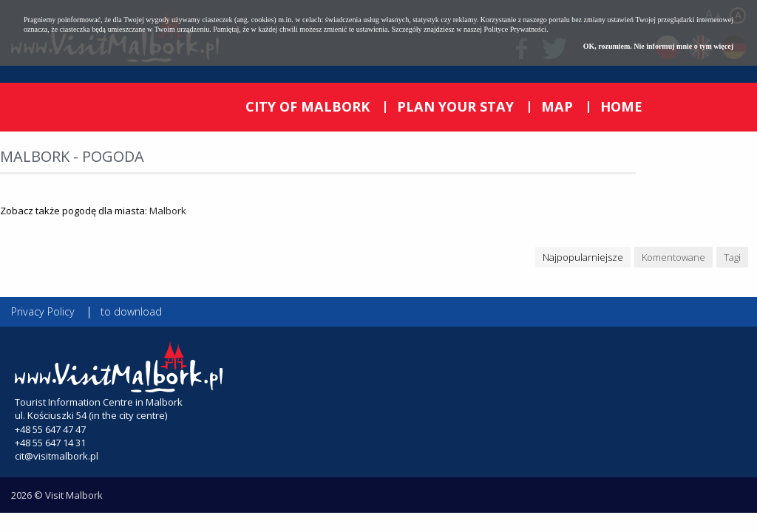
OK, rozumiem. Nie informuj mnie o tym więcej (658, 46)
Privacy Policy (43, 311)
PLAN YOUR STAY (455, 106)
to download (131, 311)
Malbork (168, 211)
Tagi (732, 257)
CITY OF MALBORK (308, 106)
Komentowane (673, 257)
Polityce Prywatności (515, 29)
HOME (621, 106)
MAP (557, 106)
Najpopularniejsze (583, 257)
